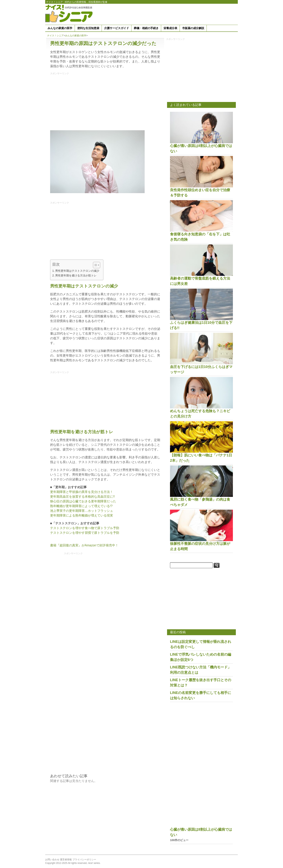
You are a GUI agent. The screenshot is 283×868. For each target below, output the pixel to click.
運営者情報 (66, 860)
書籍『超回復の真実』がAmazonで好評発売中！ (84, 545)
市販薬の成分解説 (193, 28)
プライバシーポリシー (84, 860)
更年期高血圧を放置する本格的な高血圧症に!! (82, 497)
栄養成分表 (170, 28)
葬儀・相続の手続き (146, 28)
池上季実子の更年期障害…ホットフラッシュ (82, 511)
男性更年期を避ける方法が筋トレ (76, 275)
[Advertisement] (166, 14)
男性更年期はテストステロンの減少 (77, 271)
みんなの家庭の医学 (60, 28)
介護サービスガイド (117, 28)
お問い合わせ (52, 860)
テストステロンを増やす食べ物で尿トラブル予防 (85, 528)
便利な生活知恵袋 (88, 28)
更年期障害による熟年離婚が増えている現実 (82, 515)
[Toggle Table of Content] (95, 265)
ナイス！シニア (54, 2)
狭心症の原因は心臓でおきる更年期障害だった (83, 501)
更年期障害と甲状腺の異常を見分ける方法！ (82, 492)
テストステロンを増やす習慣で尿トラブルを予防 (85, 533)
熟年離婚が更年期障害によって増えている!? (81, 506)
